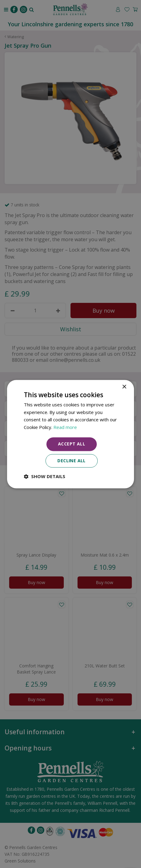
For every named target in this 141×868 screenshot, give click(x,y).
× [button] (124, 387)
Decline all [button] (71, 461)
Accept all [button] (72, 444)
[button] (45, 476)
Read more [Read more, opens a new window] (65, 427)
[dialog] (70, 434)
